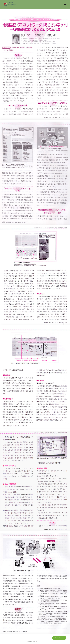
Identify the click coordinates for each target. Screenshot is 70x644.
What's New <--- (59, 638)
